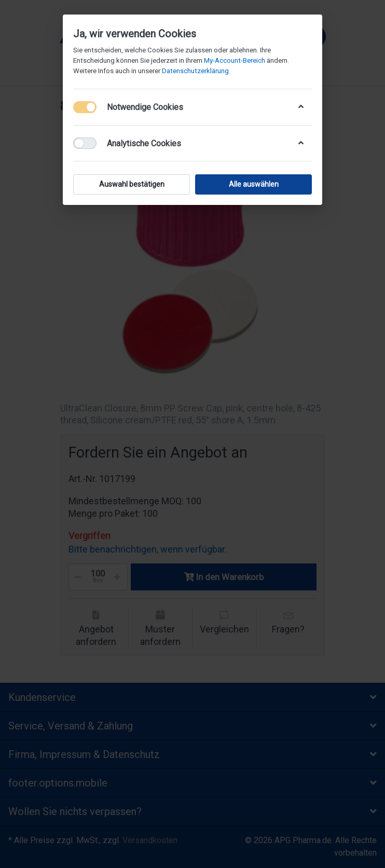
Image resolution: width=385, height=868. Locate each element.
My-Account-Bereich (235, 60)
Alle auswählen (254, 184)
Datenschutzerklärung (195, 71)
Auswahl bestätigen (132, 184)
